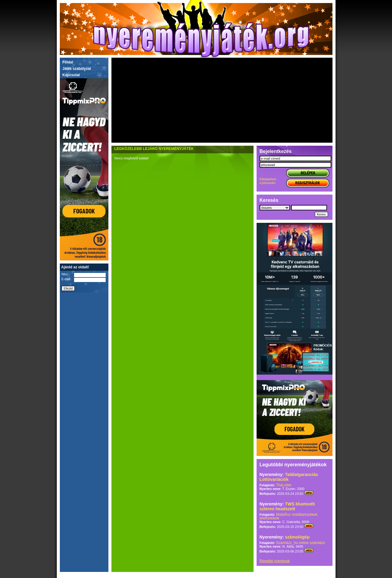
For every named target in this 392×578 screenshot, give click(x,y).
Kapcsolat (71, 75)
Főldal (68, 62)
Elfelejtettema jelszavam (268, 181)
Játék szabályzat (77, 69)
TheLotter (284, 485)
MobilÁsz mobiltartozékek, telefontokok (289, 516)
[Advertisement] (222, 100)
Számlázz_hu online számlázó (300, 543)
